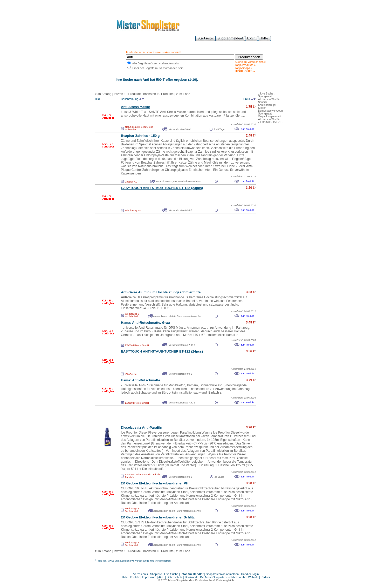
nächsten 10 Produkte (158, 94)
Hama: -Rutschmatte (140, 380)
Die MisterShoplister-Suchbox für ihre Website (229, 577)
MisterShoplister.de (180, 580)
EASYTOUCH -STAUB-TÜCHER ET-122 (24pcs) (162, 188)
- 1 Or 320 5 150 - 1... (271, 122)
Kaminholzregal (267, 105)
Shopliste (156, 574)
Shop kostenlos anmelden (222, 574)
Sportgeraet (265, 96)
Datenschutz (174, 577)
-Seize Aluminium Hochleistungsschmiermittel (161, 292)
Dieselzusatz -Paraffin (142, 427)
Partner (265, 577)
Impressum (149, 577)
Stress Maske (135, 107)
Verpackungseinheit (269, 116)
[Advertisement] (164, 251)
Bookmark (191, 577)
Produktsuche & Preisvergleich (215, 580)
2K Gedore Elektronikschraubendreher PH (155, 483)
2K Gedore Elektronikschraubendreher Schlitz (158, 517)
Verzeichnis (141, 574)
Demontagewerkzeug (270, 111)
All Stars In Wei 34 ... (270, 99)
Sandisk (263, 102)
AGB (161, 577)
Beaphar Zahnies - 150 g (140, 136)
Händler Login (250, 574)
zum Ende (183, 94)
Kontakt (135, 577)
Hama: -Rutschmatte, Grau (145, 323)
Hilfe (125, 577)
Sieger (262, 108)
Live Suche (171, 574)
